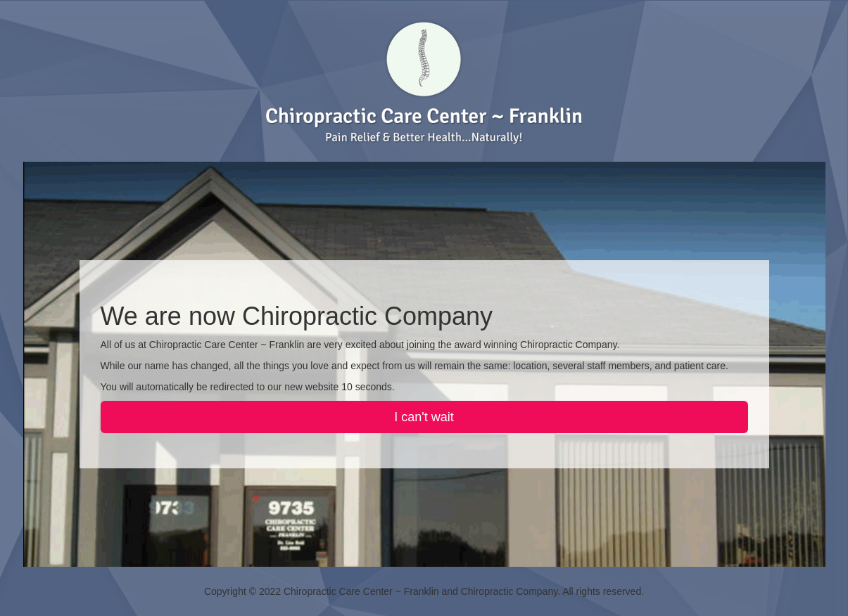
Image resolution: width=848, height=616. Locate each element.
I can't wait (424, 417)
